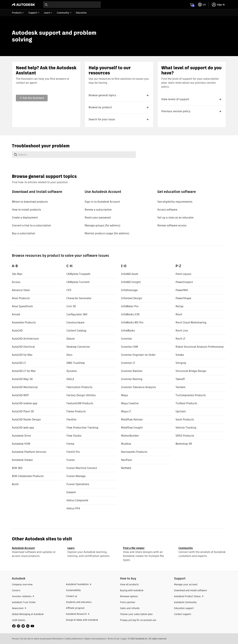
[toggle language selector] (202, 5)
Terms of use (113, 639)
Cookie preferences (74, 639)
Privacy (15, 639)
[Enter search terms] (72, 5)
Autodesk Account (23, 548)
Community (186, 548)
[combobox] (72, 5)
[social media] (23, 626)
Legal (124, 639)
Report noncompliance (95, 639)
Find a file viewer (134, 548)
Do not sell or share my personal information (42, 639)
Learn (71, 548)
